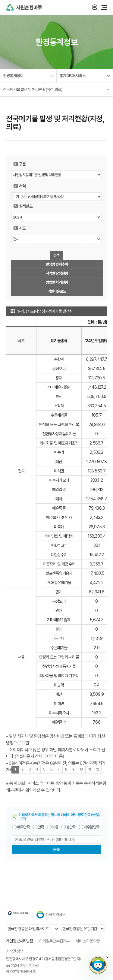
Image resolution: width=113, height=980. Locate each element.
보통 (55, 827)
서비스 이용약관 (88, 941)
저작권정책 (14, 951)
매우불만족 (91, 827)
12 (97, 769)
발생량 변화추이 (57, 264)
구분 (22, 164)
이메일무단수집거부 (54, 941)
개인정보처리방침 (20, 941)
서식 (22, 186)
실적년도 (26, 206)
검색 (95, 8)
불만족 (71, 827)
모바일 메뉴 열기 (104, 8)
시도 (22, 228)
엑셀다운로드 (57, 291)
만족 (41, 827)
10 (81, 769)
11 (89, 769)
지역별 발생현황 (57, 273)
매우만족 (23, 827)
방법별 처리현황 (57, 282)
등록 (56, 849)
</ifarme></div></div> (98, 965)
